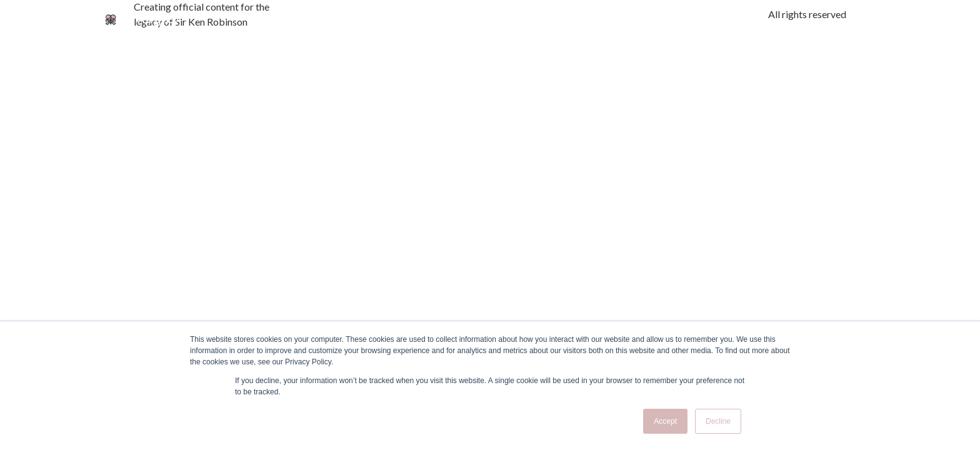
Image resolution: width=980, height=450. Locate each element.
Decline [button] (718, 421)
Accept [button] (665, 421)
